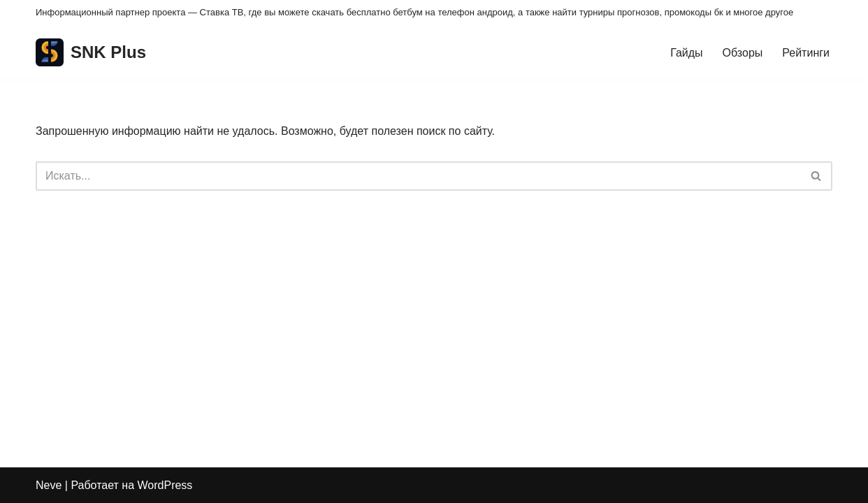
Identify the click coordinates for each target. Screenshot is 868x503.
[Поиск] (418, 176)
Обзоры (743, 53)
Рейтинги (806, 53)
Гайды (686, 53)
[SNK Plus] (91, 53)
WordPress (165, 485)
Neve (49, 485)
